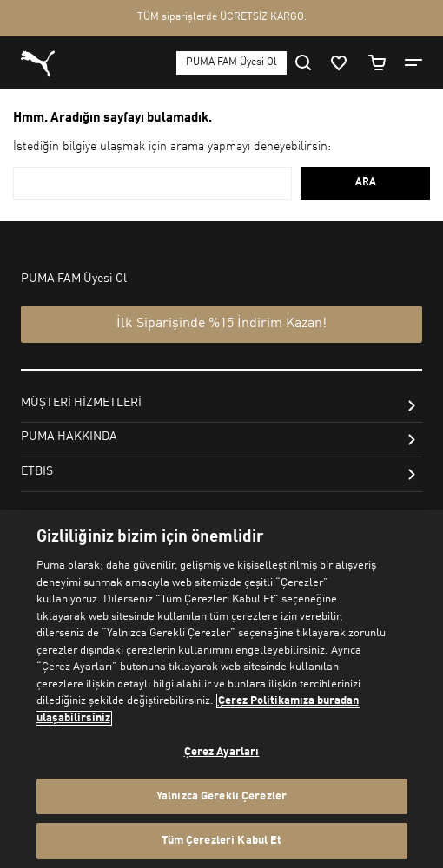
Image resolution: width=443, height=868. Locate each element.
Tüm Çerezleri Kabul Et (222, 841)
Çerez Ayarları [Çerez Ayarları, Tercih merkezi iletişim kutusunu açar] (222, 752)
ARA (366, 182)
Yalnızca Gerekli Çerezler (221, 796)
